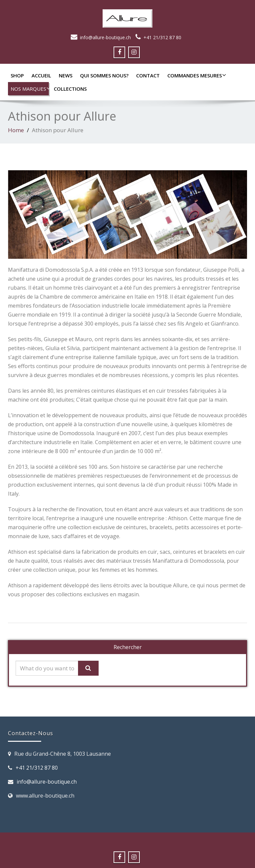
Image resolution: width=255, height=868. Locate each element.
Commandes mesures (196, 75)
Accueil (41, 75)
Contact (148, 75)
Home (16, 130)
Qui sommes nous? (104, 75)
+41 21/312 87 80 (162, 37)
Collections (70, 89)
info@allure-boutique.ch (105, 37)
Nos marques (30, 89)
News (66, 75)
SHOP (17, 75)
